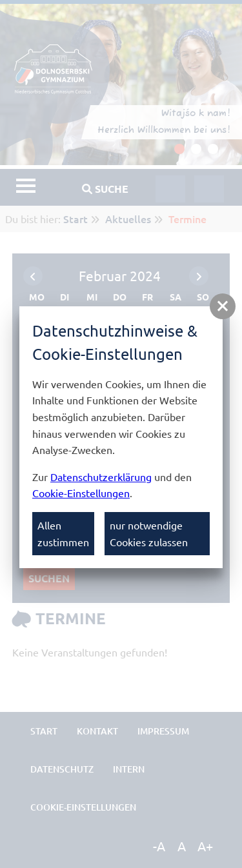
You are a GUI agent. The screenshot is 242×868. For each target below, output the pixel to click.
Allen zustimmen (63, 533)
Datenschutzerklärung (101, 477)
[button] (223, 306)
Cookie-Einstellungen (81, 493)
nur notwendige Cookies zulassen (149, 533)
